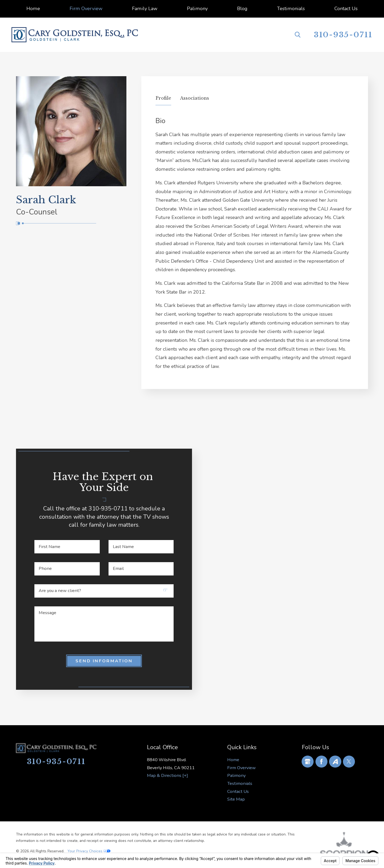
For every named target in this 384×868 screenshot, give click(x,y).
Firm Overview (241, 768)
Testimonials (240, 783)
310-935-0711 (343, 35)
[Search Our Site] (298, 35)
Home (233, 760)
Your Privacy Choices (89, 851)
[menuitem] (33, 9)
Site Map (236, 799)
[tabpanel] (255, 244)
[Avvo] (335, 762)
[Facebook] (321, 762)
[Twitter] (349, 762)
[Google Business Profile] (308, 762)
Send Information (104, 661)
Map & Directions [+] (167, 775)
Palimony (236, 775)
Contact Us (238, 791)
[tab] (163, 100)
